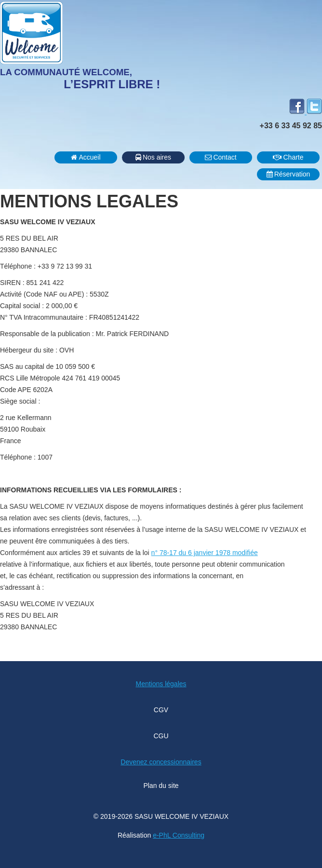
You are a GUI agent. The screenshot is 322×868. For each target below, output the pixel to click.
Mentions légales (161, 684)
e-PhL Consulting (179, 835)
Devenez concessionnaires (161, 762)
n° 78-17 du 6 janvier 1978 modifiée (205, 553)
